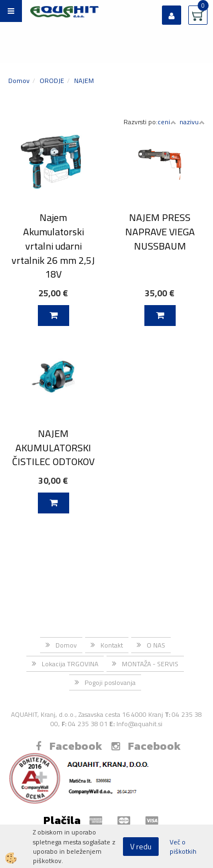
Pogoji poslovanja (110, 682)
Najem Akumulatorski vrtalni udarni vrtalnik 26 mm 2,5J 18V (53, 246)
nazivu (192, 122)
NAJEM (84, 81)
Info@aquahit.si (139, 724)
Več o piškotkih (183, 847)
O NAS (156, 645)
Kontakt (112, 645)
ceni (167, 122)
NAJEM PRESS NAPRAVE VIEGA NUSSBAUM (160, 231)
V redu (141, 846)
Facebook (69, 746)
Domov (19, 81)
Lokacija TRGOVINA (70, 664)
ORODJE (52, 81)
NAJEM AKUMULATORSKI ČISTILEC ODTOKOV (53, 447)
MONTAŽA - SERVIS (150, 664)
